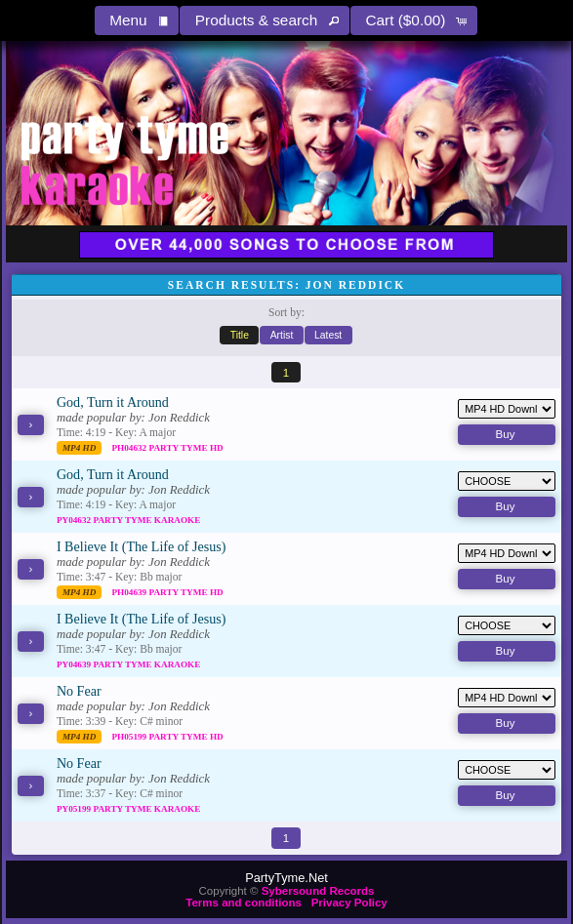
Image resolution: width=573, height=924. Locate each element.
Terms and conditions (244, 903)
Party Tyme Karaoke (146, 520)
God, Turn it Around (113, 402)
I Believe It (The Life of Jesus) (142, 546)
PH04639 (130, 592)
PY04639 (75, 664)
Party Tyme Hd (186, 448)
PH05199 (130, 737)
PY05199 (75, 809)
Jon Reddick (179, 418)
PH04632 (130, 448)
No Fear (79, 691)
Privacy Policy (349, 903)
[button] (137, 20)
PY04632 (75, 520)
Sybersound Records (318, 891)
